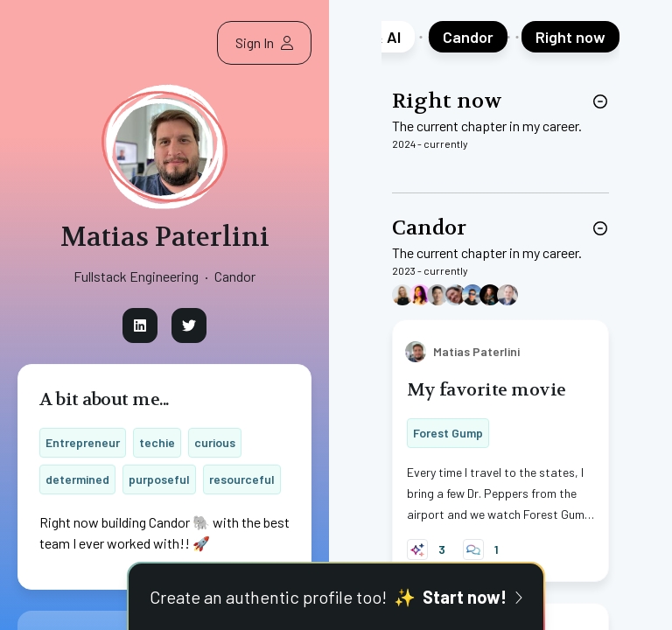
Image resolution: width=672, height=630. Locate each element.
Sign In (264, 42)
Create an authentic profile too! (336, 597)
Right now (447, 101)
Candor (429, 228)
